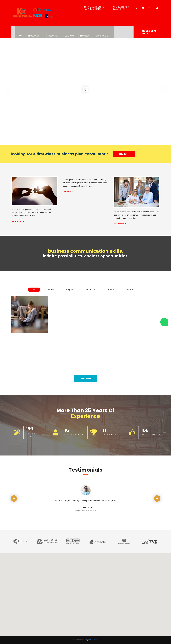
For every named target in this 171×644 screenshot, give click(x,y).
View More (86, 379)
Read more (120, 224)
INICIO (19, 36)
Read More (18, 221)
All (34, 290)
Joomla (51, 290)
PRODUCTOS (35, 36)
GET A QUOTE (124, 154)
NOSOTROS (53, 36)
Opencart (91, 290)
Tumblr (110, 290)
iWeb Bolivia (94, 640)
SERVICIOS (69, 36)
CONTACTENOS (103, 36)
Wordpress (131, 290)
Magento (70, 290)
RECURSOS (85, 36)
